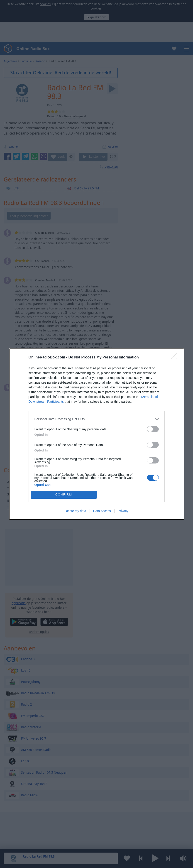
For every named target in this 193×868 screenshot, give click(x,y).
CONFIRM (64, 495)
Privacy (123, 511)
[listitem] (97, 419)
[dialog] (97, 434)
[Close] (175, 358)
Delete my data (76, 511)
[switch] (153, 429)
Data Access (102, 511)
